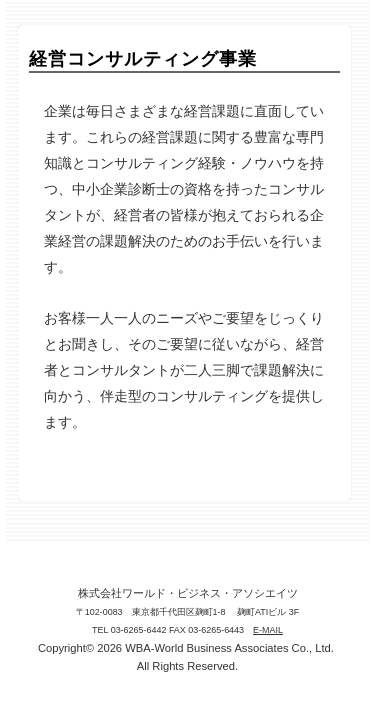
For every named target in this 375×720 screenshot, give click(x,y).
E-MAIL (268, 630)
